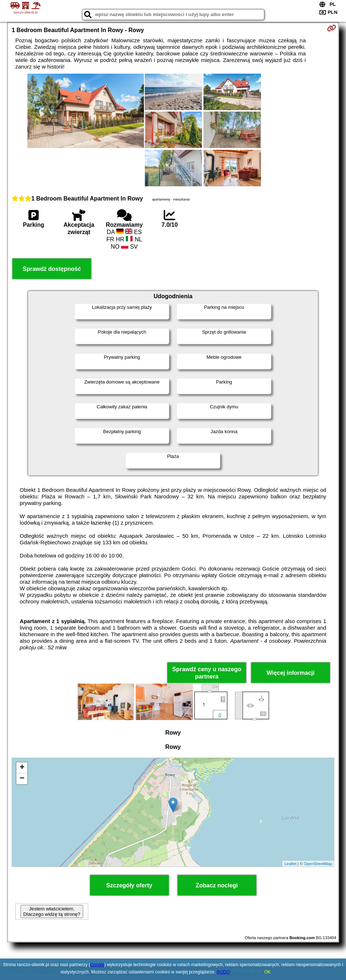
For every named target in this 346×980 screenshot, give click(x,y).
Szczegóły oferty (129, 885)
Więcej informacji (290, 673)
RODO (223, 972)
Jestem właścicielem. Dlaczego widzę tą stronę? (52, 911)
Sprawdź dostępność (52, 269)
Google (97, 965)
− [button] (22, 779)
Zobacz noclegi (217, 885)
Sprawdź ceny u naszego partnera (207, 673)
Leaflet (290, 864)
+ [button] (22, 768)
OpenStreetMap (318, 864)
